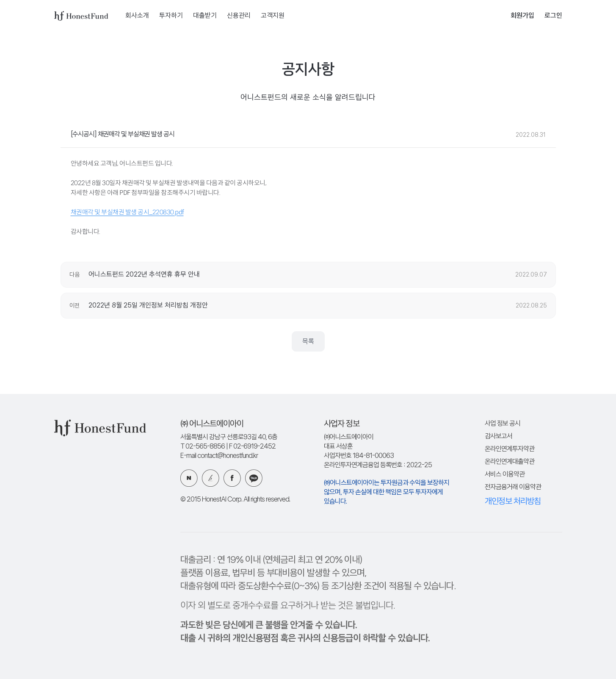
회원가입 (522, 16)
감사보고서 (499, 436)
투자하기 (171, 16)
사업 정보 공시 (503, 424)
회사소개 (137, 16)
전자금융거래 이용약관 (513, 487)
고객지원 (273, 16)
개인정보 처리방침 (513, 502)
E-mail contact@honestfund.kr (219, 456)
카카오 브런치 (211, 478)
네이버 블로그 (189, 478)
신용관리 (239, 16)
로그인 (553, 16)
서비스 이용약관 (505, 475)
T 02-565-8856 (203, 447)
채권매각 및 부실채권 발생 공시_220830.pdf (127, 212)
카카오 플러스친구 (254, 478)
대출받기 (205, 16)
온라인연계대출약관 (510, 462)
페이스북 (232, 478)
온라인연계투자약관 (510, 449)
